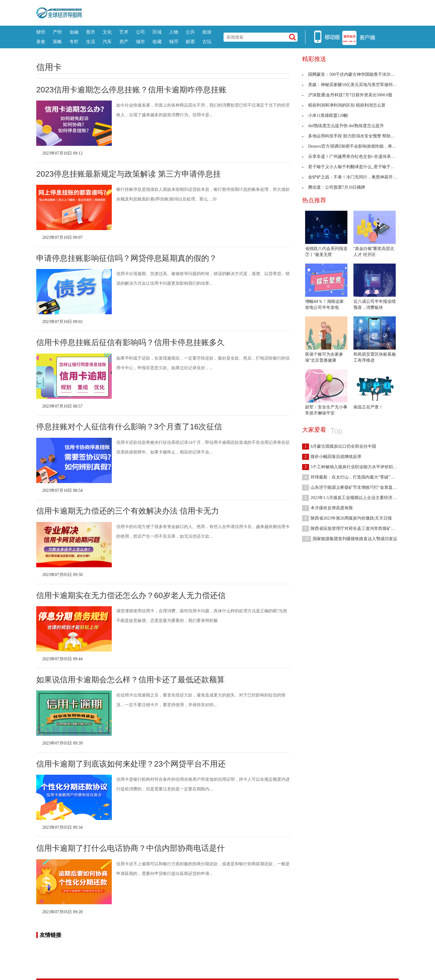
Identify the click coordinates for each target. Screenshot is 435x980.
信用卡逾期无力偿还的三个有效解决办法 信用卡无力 (128, 511)
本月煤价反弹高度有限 (327, 508)
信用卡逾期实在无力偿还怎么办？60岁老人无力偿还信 (131, 595)
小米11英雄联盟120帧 (325, 115)
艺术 (124, 32)
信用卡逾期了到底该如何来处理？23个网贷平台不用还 (131, 764)
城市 (140, 42)
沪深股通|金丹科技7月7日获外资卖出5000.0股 (347, 95)
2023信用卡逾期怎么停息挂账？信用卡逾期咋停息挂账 (131, 90)
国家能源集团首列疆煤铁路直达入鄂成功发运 (350, 539)
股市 (91, 32)
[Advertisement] (240, 12)
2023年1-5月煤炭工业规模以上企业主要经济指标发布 (356, 498)
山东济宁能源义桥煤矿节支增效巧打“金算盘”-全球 (353, 487)
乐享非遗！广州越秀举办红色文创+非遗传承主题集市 (355, 157)
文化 (107, 32)
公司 (140, 32)
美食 (41, 42)
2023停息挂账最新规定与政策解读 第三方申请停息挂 (129, 174)
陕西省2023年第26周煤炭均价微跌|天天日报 (347, 518)
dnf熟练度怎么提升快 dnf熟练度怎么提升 (343, 126)
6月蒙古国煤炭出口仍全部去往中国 (339, 446)
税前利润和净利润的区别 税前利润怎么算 (344, 105)
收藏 (157, 42)
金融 (74, 32)
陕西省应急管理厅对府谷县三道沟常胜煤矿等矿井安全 (357, 528)
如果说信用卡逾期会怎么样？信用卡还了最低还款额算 (130, 680)
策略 (57, 42)
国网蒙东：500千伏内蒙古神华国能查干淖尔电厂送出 (355, 74)
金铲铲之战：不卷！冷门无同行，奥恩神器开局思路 (354, 177)
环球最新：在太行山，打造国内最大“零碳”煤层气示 (355, 477)
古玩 (207, 42)
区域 (157, 32)
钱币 (174, 42)
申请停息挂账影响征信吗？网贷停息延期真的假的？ (127, 258)
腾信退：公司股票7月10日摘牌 (334, 187)
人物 (174, 32)
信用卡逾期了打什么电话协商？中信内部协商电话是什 (130, 848)
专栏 (74, 42)
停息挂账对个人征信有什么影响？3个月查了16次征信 (129, 427)
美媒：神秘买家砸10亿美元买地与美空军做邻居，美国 (356, 85)
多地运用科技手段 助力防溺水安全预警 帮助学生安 (353, 136)
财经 (41, 32)
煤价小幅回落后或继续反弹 (332, 457)
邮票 (190, 42)
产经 (57, 32)
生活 (91, 42)
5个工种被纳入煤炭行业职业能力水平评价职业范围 (354, 467)
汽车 (107, 42)
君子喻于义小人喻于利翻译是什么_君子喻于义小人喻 (355, 167)
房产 (124, 42)
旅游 (207, 32)
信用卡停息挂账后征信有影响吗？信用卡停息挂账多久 (130, 342)
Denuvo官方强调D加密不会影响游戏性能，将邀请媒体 (356, 146)
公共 (190, 32)
